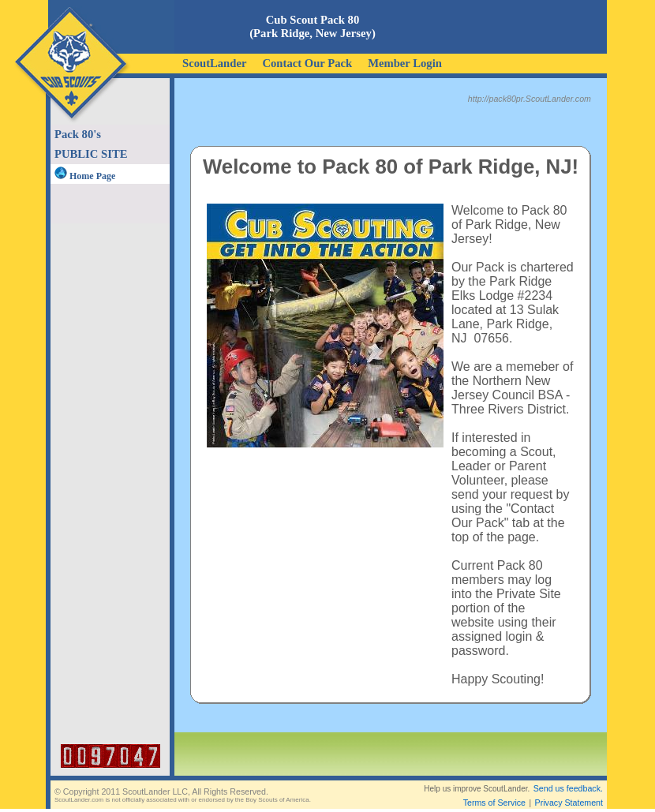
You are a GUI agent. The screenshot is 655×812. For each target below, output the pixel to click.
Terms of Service (494, 803)
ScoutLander (214, 63)
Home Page (85, 176)
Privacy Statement (569, 803)
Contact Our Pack (307, 63)
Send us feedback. (568, 788)
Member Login (405, 63)
